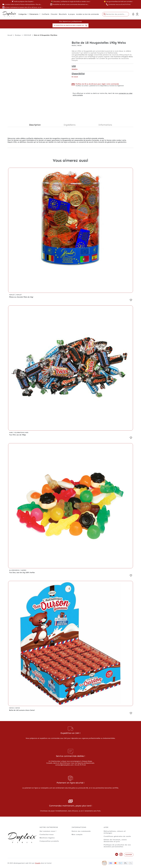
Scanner (129, 855)
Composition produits (49, 841)
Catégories (23, 14)
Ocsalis (38, 863)
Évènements (35, 14)
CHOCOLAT (27, 35)
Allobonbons (14, 570)
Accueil (10, 35)
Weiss (74, 45)
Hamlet (12, 295)
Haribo (23, 570)
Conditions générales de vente (117, 836)
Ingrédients (70, 125)
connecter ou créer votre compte (103, 94)
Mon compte (77, 834)
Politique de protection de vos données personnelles (117, 846)
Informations (105, 125)
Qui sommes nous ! (48, 831)
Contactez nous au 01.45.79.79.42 (120, 4)
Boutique (18, 35)
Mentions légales (47, 838)
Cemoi (12, 708)
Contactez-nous (47, 834)
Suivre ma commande (81, 831)
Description (35, 125)
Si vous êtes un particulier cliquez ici (70, 25)
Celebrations (19, 433)
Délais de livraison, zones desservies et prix (115, 840)
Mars (11, 433)
